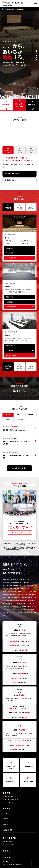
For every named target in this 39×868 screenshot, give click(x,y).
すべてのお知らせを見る (18, 468)
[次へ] (36, 9)
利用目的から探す (19, 207)
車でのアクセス (20, 150)
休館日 (8, 420)
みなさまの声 (20, 420)
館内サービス (7, 861)
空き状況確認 (7, 842)
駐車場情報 (31, 150)
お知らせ (19, 415)
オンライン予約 (8, 844)
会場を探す (7, 104)
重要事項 (31, 415)
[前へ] (33, 9)
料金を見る (33, 103)
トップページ (9, 796)
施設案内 (6, 808)
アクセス (7, 802)
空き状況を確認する (20, 105)
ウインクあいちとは (11, 799)
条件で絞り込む (31, 207)
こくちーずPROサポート (12, 549)
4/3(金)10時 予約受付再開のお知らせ (14, 9)
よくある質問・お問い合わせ (12, 864)
